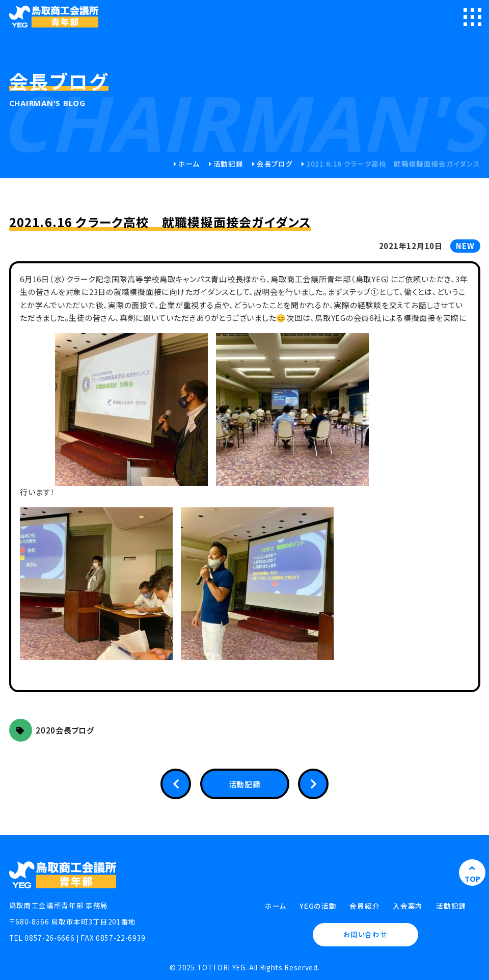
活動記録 (228, 164)
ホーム (189, 164)
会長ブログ (275, 164)
